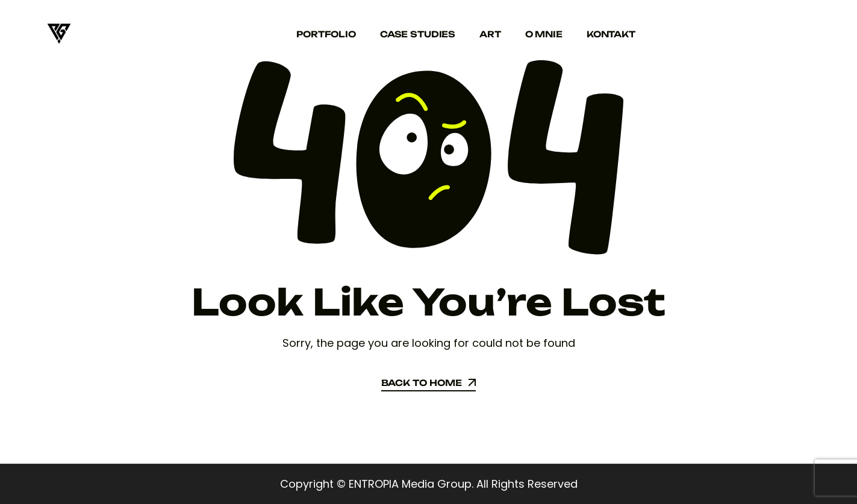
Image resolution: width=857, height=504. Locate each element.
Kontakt (611, 34)
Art (490, 34)
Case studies (418, 34)
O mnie (544, 34)
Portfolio (326, 34)
